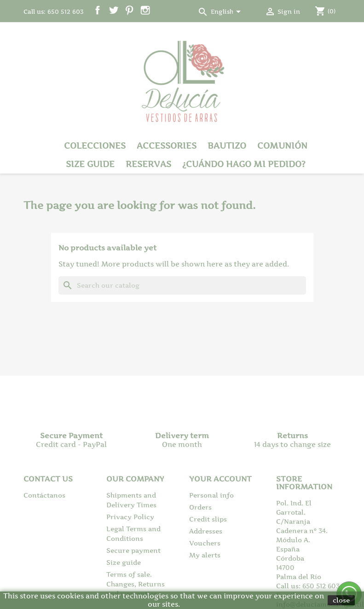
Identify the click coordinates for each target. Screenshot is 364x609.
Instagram (145, 10)
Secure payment (133, 550)
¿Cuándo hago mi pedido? (244, 164)
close (341, 600)
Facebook (98, 10)
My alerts (205, 555)
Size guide (90, 164)
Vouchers (205, 543)
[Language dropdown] (227, 12)
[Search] (182, 285)
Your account (220, 479)
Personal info (211, 495)
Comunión (282, 146)
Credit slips (208, 519)
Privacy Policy (130, 517)
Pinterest (130, 10)
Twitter (113, 10)
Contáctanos (44, 495)
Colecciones (95, 146)
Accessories (167, 146)
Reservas (148, 164)
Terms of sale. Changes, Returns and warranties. (136, 584)
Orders (200, 507)
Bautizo (227, 146)
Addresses (206, 531)
